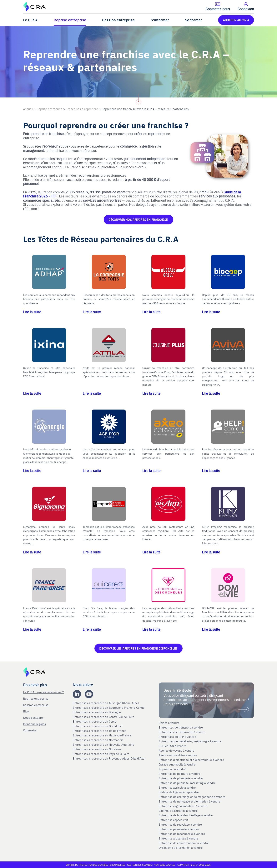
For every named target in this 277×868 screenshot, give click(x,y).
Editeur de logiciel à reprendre (179, 792)
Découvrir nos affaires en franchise (138, 220)
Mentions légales (34, 724)
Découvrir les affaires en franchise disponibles (138, 648)
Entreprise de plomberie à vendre (181, 778)
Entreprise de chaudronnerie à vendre (184, 843)
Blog (26, 711)
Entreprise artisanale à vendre (178, 838)
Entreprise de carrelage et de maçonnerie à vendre (192, 797)
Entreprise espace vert (173, 820)
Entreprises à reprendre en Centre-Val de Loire (104, 717)
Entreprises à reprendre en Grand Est (98, 726)
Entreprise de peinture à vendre (180, 774)
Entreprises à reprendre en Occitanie (97, 749)
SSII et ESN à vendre (172, 746)
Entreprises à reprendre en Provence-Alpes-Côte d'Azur (110, 758)
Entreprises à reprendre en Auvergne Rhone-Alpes (106, 703)
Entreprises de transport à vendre (181, 727)
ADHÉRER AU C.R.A (236, 20)
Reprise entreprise (70, 20)
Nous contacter (33, 717)
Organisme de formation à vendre (181, 848)
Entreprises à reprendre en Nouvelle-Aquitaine (104, 745)
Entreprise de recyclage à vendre (180, 824)
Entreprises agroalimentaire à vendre (183, 806)
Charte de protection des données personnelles (96, 865)
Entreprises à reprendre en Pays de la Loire (101, 754)
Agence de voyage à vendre (177, 750)
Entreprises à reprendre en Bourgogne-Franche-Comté (109, 708)
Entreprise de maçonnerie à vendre (182, 834)
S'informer (160, 20)
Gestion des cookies (140, 865)
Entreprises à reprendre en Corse (95, 721)
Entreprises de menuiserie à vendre (182, 732)
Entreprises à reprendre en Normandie (98, 740)
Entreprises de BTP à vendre (178, 737)
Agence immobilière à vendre (178, 755)
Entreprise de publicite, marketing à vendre (187, 783)
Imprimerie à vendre (173, 769)
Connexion (30, 730)
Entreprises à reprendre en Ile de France (100, 731)
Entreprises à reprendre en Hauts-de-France (102, 735)
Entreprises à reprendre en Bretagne (97, 712)
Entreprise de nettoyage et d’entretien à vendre (189, 801)
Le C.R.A (30, 20)
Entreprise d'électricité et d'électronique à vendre (191, 760)
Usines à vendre (169, 723)
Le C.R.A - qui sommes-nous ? (43, 692)
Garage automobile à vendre (177, 764)
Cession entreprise (118, 20)
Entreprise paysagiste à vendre (179, 829)
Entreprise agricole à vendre (177, 787)
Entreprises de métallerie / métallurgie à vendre (190, 741)
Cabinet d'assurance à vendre (178, 811)
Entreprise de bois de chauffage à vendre (186, 815)
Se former (194, 20)
